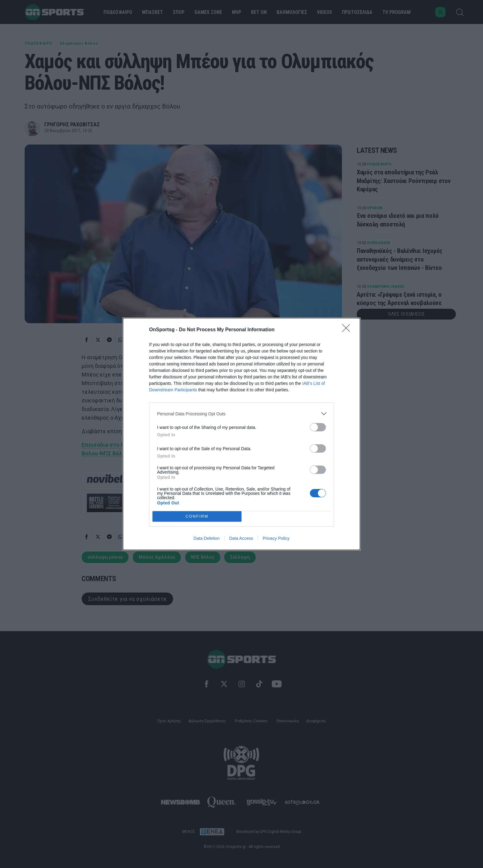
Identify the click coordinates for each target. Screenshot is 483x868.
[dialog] (241, 434)
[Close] (348, 330)
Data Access (241, 538)
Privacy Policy (276, 538)
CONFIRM (197, 517)
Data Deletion (207, 538)
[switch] (318, 427)
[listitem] (241, 414)
